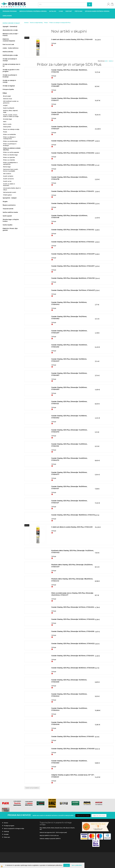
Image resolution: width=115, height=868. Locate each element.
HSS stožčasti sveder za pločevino (11, 102)
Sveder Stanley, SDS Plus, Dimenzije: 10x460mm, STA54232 (69, 346)
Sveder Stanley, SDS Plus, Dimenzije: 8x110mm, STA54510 (73, 656)
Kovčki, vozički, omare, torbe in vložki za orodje (11, 116)
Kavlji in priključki (9, 108)
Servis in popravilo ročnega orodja (33, 11)
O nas (61, 11)
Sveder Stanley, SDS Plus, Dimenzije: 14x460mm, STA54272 (69, 459)
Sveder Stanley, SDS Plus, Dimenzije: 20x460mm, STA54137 (69, 113)
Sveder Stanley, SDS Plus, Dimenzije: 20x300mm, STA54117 (69, 99)
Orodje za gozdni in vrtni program (11, 71)
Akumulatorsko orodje (10, 30)
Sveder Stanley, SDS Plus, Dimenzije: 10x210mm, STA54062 (69, 318)
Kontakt (69, 11)
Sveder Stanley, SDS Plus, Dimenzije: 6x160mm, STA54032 (73, 203)
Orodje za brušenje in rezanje (10, 60)
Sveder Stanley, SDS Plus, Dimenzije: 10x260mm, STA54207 (69, 332)
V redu (67, 865)
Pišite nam (79, 11)
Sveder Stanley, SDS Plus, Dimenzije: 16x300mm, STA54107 (69, 488)
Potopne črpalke (8, 89)
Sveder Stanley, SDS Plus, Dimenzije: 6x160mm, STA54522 (73, 644)
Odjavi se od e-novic (99, 816)
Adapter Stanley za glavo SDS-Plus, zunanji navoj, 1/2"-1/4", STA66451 (73, 776)
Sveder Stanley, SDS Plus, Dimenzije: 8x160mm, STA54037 (73, 254)
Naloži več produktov (32, 788)
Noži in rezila (7, 124)
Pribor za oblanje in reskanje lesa (9, 138)
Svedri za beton (8, 176)
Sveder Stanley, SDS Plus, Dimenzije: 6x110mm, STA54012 (73, 191)
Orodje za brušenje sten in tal (11, 65)
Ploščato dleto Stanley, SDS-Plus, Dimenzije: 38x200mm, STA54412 (72, 580)
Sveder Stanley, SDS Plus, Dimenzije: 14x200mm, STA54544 (69, 709)
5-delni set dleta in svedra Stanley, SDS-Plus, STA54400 (72, 39)
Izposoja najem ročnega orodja (97, 11)
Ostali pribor (7, 127)
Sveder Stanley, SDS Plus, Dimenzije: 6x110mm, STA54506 (73, 631)
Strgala (5, 202)
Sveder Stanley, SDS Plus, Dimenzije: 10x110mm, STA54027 (73, 290)
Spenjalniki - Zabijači (10, 198)
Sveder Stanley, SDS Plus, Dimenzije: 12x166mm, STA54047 (69, 360)
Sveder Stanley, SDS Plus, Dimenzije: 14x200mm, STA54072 (69, 431)
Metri (5, 122)
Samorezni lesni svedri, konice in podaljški (11, 170)
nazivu (111, 61)
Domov (26, 23)
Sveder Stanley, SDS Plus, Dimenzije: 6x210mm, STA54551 (73, 737)
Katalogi (53, 11)
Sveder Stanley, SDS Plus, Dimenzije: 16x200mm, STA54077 (69, 473)
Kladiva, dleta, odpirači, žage (11, 111)
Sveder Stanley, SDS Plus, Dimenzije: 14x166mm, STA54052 (69, 417)
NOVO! (27, 38)
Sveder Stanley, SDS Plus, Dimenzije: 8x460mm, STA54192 (73, 278)
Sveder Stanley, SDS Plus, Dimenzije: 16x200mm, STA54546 (69, 723)
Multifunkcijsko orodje (10, 55)
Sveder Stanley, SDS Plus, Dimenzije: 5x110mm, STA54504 (73, 607)
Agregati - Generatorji (10, 27)
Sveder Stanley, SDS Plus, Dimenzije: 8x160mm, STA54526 (73, 668)
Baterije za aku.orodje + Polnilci (10, 35)
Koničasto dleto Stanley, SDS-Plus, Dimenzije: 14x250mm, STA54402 (73, 552)
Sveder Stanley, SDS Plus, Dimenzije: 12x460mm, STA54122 (69, 403)
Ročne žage (7, 167)
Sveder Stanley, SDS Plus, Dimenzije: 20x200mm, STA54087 (69, 85)
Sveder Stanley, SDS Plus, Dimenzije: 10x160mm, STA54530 (69, 681)
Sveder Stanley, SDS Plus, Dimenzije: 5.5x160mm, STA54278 (69, 178)
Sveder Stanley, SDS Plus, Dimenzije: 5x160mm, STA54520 (73, 619)
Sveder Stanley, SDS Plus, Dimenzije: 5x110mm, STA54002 (73, 153)
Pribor (5, 93)
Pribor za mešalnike (9, 134)
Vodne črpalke (8, 225)
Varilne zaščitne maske (10, 212)
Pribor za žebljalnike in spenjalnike (10, 163)
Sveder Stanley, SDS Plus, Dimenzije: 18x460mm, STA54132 (69, 71)
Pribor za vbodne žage (10, 155)
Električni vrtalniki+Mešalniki (9, 40)
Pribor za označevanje (10, 141)
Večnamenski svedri (10, 192)
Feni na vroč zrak (8, 44)
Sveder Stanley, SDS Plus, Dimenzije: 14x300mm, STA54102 (69, 445)
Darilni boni (7, 16)
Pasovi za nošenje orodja (11, 129)
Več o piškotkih (77, 865)
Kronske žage (8, 119)
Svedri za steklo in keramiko (9, 185)
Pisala (5, 132)
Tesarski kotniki (8, 209)
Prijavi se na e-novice (83, 816)
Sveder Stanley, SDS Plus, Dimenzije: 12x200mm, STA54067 (69, 374)
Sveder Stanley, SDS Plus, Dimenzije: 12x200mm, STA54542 (69, 695)
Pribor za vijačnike (9, 157)
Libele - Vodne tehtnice (11, 48)
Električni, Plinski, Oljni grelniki (10, 229)
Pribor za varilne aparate (11, 152)
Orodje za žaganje (9, 86)
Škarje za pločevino (9, 205)
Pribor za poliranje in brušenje (10, 145)
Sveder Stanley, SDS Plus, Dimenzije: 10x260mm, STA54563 (69, 762)
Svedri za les (7, 181)
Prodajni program (10, 11)
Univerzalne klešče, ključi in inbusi (12, 189)
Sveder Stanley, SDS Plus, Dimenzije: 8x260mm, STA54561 (73, 749)
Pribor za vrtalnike (9, 160)
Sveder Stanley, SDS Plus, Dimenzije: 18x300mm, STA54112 (73, 515)
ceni (107, 61)
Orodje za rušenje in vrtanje (9, 81)
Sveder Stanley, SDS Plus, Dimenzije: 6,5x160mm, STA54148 (69, 217)
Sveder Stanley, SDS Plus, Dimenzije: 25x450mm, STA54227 (69, 128)
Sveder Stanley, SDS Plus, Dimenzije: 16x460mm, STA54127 (69, 502)
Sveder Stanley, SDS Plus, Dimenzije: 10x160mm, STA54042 (69, 303)
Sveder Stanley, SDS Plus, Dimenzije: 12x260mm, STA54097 (69, 388)
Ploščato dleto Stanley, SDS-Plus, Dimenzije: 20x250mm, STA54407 (72, 566)
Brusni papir (7, 96)
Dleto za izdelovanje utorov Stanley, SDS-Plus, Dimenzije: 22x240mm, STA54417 (72, 594)
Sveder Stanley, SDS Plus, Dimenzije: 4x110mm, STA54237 (73, 141)
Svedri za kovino (8, 179)
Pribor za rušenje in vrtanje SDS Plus (12, 149)
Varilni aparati (7, 216)
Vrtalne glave (7, 195)
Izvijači (5, 105)
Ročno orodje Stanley (36, 23)
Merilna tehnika (8, 52)
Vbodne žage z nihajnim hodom (11, 220)
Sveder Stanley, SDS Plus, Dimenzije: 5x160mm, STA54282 (73, 165)
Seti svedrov (7, 174)
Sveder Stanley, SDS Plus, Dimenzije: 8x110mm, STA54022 (73, 242)
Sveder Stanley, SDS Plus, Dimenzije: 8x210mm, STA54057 (73, 266)
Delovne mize (8, 99)
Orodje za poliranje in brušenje (10, 76)
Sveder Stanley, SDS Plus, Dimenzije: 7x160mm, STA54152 (73, 230)
